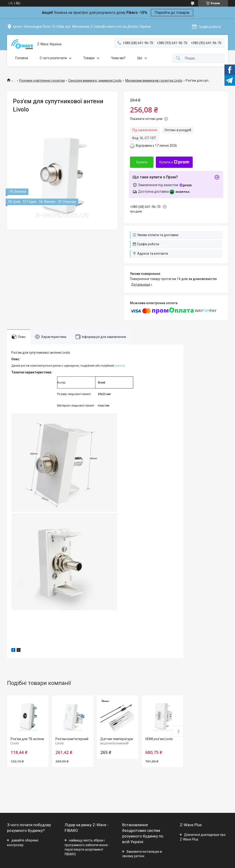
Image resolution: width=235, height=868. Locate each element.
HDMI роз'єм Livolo (159, 739)
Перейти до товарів (172, 13)
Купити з (174, 162)
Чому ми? (118, 58)
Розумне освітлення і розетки (42, 81)
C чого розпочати (53, 58)
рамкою (120, 366)
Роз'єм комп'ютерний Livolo (72, 741)
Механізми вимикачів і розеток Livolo (154, 81)
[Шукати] (178, 58)
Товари (89, 58)
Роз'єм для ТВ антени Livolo (27, 741)
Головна (22, 58)
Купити (142, 162)
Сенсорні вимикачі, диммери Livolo (95, 81)
